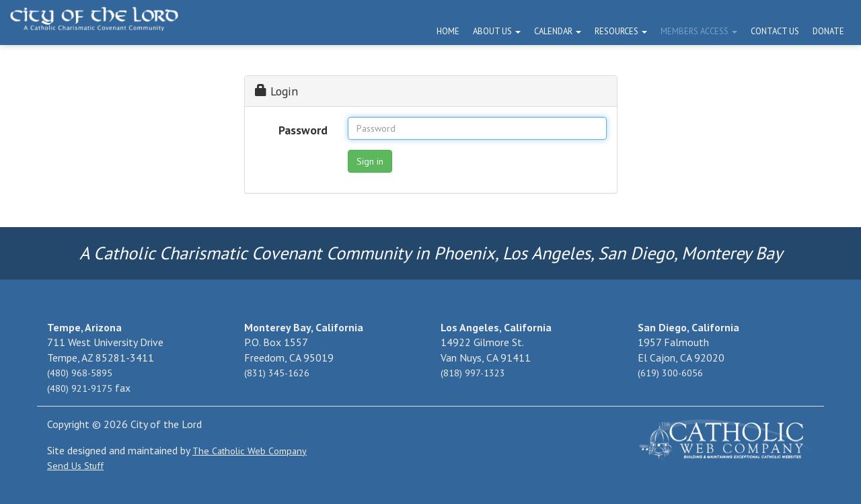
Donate (828, 31)
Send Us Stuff (75, 466)
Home (448, 31)
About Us (497, 31)
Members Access (699, 31)
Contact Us (775, 31)
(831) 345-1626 (277, 373)
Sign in (370, 161)
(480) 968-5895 (80, 373)
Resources (621, 31)
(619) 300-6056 (670, 373)
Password (303, 130)
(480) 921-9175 (80, 388)
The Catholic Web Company (250, 451)
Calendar (558, 31)
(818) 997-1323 (473, 373)
